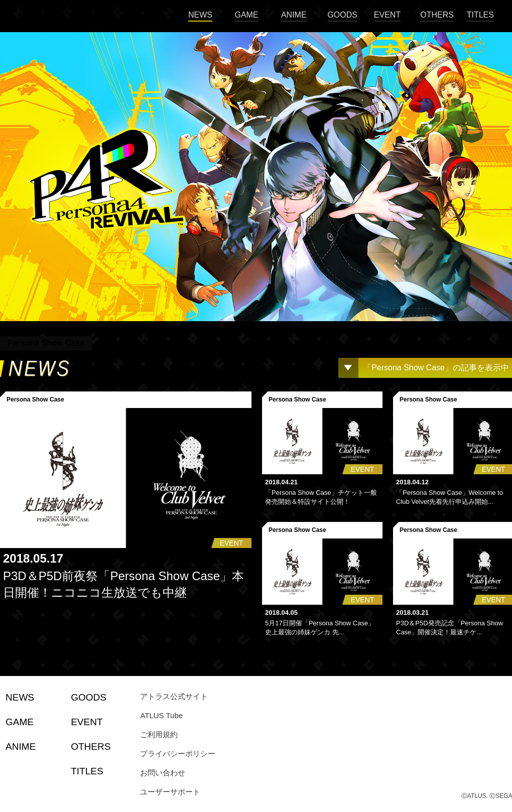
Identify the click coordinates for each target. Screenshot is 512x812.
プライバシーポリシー (178, 754)
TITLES (480, 15)
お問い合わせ (163, 773)
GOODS (342, 15)
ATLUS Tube (161, 715)
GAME (246, 15)
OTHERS (437, 15)
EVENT (387, 15)
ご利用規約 (159, 734)
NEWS (200, 15)
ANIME (294, 15)
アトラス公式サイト (174, 696)
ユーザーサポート (170, 792)
